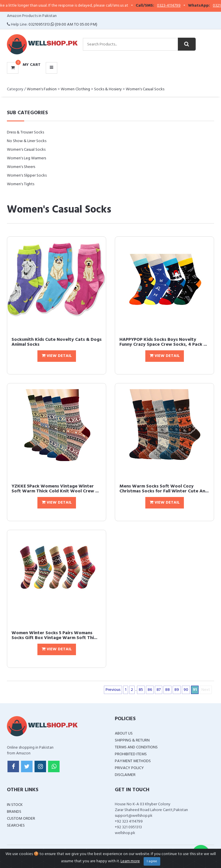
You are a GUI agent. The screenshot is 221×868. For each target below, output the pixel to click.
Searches (16, 826)
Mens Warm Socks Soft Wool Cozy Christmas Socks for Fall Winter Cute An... (164, 489)
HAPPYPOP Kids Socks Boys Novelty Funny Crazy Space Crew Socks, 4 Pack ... (163, 342)
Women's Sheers (21, 167)
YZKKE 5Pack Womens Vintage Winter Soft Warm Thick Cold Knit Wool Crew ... (55, 489)
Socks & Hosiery (108, 89)
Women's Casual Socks (145, 89)
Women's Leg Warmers (26, 158)
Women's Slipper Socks (27, 176)
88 (167, 690)
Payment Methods (133, 761)
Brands (14, 812)
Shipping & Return (132, 740)
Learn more (130, 861)
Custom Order (21, 819)
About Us (124, 734)
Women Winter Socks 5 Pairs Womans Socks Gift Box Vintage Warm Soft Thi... (54, 636)
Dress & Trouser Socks (25, 132)
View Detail (57, 356)
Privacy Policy (129, 768)
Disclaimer (125, 775)
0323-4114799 (173, 6)
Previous (113, 690)
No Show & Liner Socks (27, 141)
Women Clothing (75, 89)
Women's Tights (21, 184)
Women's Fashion (42, 89)
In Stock (15, 805)
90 (186, 690)
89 (177, 690)
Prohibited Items (131, 754)
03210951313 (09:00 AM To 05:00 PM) (63, 25)
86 (150, 690)
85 (141, 690)
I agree (152, 861)
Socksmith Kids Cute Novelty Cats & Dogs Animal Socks (57, 342)
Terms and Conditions (136, 747)
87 (159, 690)
